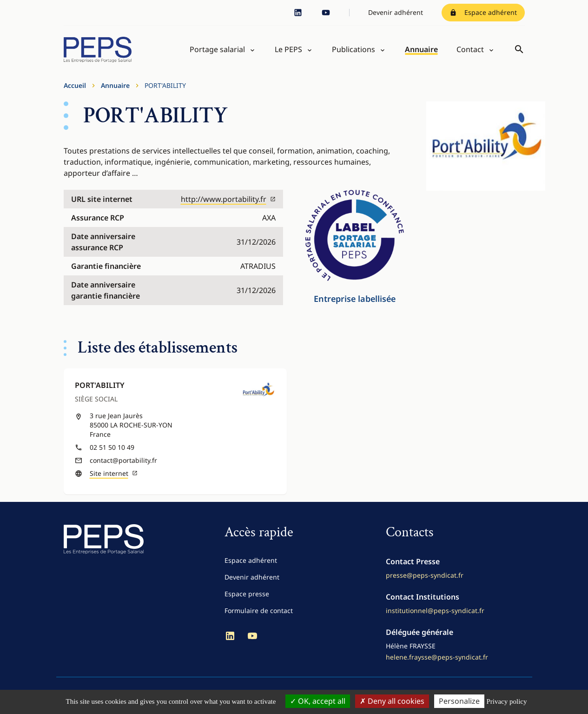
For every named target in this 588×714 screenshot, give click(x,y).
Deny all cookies (392, 701)
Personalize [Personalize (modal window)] (459, 701)
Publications (353, 52)
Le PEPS (288, 52)
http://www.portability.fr (228, 204)
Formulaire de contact (259, 616)
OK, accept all (318, 701)
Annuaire (421, 52)
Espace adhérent (483, 12)
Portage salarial (217, 52)
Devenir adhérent (396, 12)
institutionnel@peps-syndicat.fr (435, 616)
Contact (470, 52)
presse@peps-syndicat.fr (425, 580)
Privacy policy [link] (506, 701)
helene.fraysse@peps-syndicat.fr (437, 662)
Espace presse (247, 599)
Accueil (75, 90)
